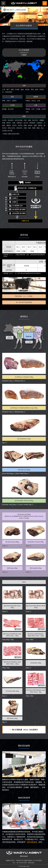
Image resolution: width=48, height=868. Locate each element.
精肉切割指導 (32, 842)
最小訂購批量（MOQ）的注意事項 (25, 730)
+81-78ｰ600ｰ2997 (22, 863)
